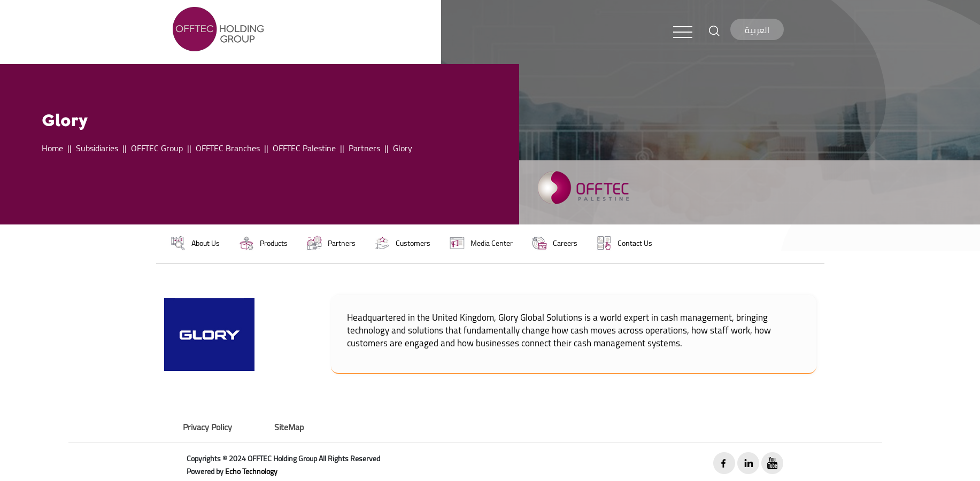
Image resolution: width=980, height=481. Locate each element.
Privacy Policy (207, 427)
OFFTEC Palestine (304, 148)
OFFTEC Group (157, 148)
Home (52, 148)
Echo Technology (251, 471)
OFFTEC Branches (228, 148)
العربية (757, 30)
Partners (364, 148)
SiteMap (289, 427)
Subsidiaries (97, 148)
